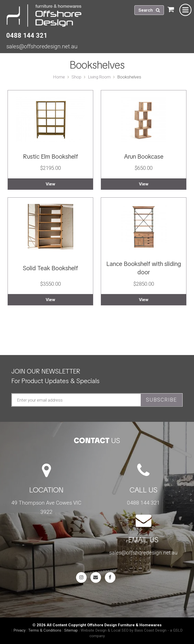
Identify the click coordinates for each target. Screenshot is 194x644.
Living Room (99, 77)
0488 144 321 (27, 35)
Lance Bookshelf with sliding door (144, 268)
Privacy (19, 630)
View (50, 184)
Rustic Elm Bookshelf (51, 157)
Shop (76, 77)
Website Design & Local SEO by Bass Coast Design (124, 630)
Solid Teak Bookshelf (50, 268)
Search (149, 10)
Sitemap (71, 630)
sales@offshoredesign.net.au (42, 46)
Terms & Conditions (45, 630)
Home (59, 77)
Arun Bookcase (144, 157)
